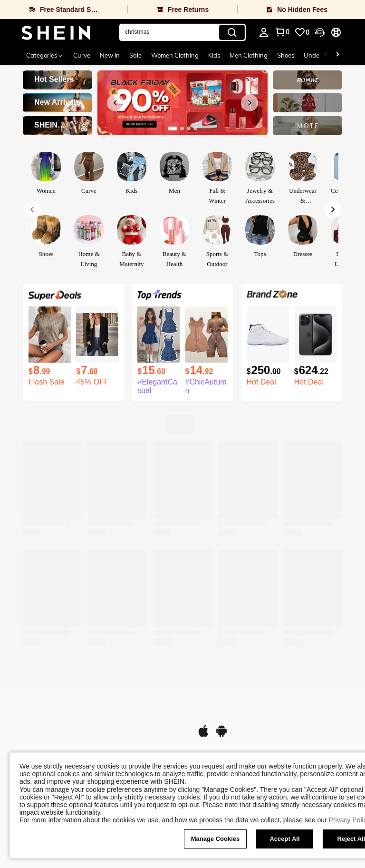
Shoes (286, 55)
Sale (135, 55)
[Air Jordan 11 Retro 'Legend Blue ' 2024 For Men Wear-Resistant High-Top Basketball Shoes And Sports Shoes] (268, 335)
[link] (302, 32)
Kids (214, 55)
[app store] (203, 736)
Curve (82, 55)
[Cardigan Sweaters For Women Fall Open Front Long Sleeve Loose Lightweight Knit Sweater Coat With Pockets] (97, 335)
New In (110, 55)
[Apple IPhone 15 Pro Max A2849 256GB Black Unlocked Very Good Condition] (315, 335)
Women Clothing (175, 55)
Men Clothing (249, 55)
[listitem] (50, 346)
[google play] (221, 736)
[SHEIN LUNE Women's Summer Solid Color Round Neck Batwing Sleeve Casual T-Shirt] (50, 335)
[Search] (232, 32)
